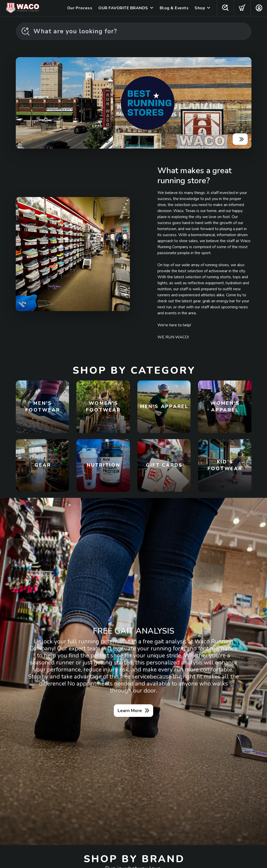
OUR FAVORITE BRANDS (123, 8)
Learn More (130, 711)
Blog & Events (174, 8)
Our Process (80, 8)
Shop (200, 8)
